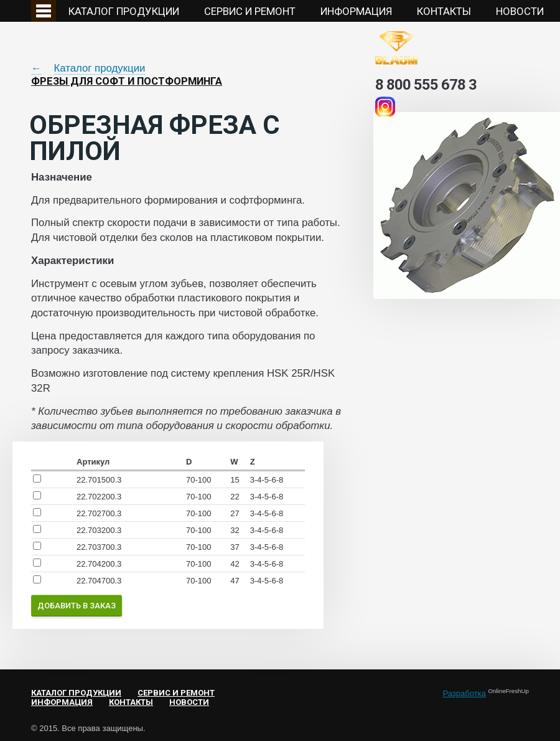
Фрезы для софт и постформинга (127, 81)
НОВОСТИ (520, 11)
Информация (356, 11)
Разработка (464, 693)
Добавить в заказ (77, 606)
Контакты (444, 11)
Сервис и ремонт (250, 11)
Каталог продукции (124, 11)
